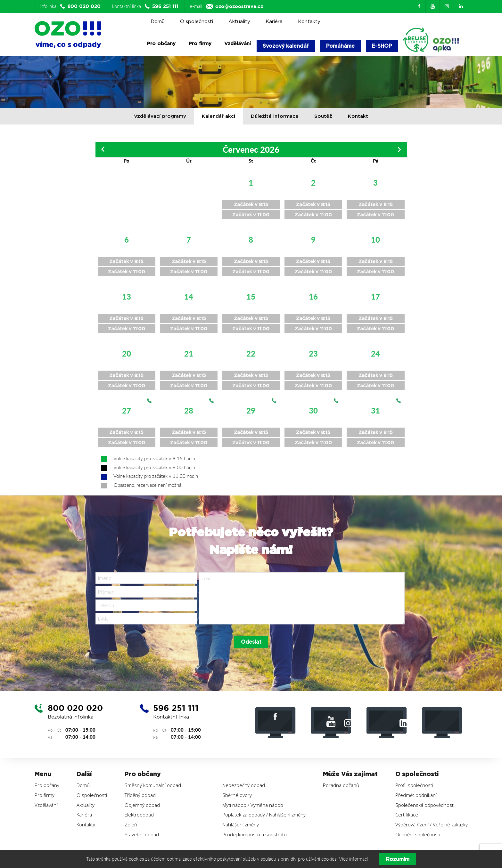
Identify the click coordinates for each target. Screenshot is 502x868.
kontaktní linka (146, 6)
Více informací (353, 859)
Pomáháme (342, 46)
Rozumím (398, 859)
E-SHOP (385, 46)
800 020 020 (77, 713)
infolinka (71, 6)
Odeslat (251, 647)
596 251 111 (177, 713)
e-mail (226, 6)
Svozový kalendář (287, 46)
